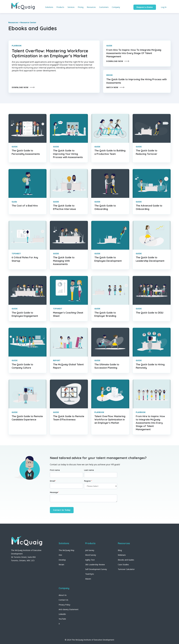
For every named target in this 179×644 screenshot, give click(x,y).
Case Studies (123, 565)
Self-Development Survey (96, 569)
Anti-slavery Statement (69, 609)
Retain (61, 565)
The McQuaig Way (66, 550)
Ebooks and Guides (126, 560)
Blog (120, 550)
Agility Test (90, 560)
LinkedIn (62, 614)
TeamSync (90, 574)
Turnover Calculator (126, 569)
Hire (60, 555)
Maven (88, 579)
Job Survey (90, 550)
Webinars (122, 555)
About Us (63, 595)
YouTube (62, 619)
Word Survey (91, 555)
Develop (62, 560)
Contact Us (63, 600)
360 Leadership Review (95, 565)
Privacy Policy (64, 605)
